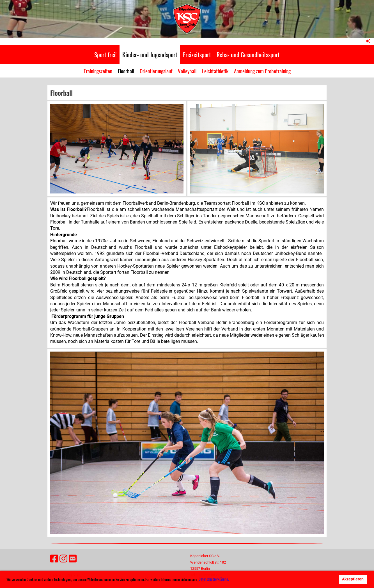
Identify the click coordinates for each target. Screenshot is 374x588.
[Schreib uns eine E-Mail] (73, 559)
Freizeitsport (197, 54)
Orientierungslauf (156, 71)
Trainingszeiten (98, 71)
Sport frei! (105, 54)
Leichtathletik (215, 71)
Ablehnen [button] (324, 579)
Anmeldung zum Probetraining (262, 71)
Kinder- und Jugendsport (150, 54)
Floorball (126, 71)
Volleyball (187, 71)
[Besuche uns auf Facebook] (54, 559)
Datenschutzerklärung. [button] (214, 579)
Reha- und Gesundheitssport (248, 54)
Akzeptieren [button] (353, 579)
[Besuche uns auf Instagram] (63, 559)
